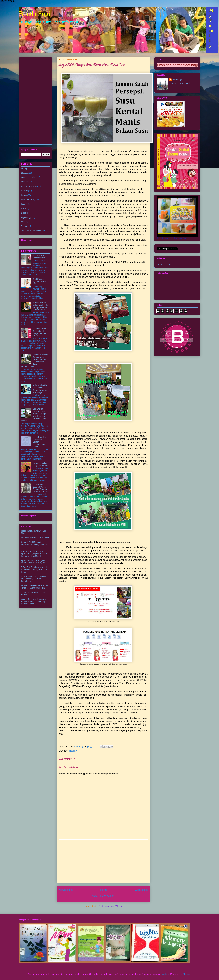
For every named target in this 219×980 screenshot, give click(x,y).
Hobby (24, 195)
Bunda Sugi (35, 14)
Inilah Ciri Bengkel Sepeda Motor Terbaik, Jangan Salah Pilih (35, 587)
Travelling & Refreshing (31, 231)
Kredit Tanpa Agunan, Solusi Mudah (39, 281)
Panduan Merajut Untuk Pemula (40, 257)
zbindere (165, 974)
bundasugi (177, 80)
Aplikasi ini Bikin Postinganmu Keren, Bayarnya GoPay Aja (40, 389)
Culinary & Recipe (29, 186)
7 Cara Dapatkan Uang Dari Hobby (40, 464)
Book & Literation (29, 177)
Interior (24, 204)
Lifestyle (25, 213)
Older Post (141, 890)
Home (104, 890)
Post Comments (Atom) (110, 906)
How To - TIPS (27, 199)
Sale (23, 222)
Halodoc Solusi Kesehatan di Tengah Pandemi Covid (40, 332)
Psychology (26, 217)
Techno (24, 226)
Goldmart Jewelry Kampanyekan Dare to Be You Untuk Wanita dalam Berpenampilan (34, 361)
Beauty (24, 168)
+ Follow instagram (165, 265)
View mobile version (103, 896)
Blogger (24, 173)
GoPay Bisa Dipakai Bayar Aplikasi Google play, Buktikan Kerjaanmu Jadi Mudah (34, 415)
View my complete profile (180, 83)
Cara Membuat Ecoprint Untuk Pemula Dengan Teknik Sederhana (41, 488)
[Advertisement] (103, 861)
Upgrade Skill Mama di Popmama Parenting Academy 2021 (34, 545)
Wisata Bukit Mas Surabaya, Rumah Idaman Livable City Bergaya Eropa (33, 601)
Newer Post (66, 890)
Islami (24, 208)
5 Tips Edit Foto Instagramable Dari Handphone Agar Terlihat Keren (41, 306)
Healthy (73, 751)
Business (25, 182)
